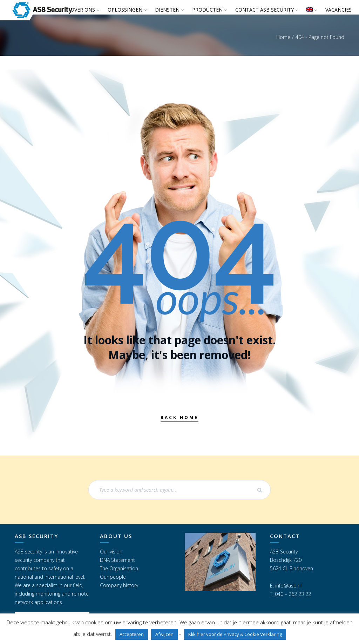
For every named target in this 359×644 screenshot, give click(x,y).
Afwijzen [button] (164, 634)
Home (283, 37)
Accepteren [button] (132, 634)
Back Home (179, 417)
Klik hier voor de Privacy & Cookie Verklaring (235, 634)
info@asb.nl (288, 586)
